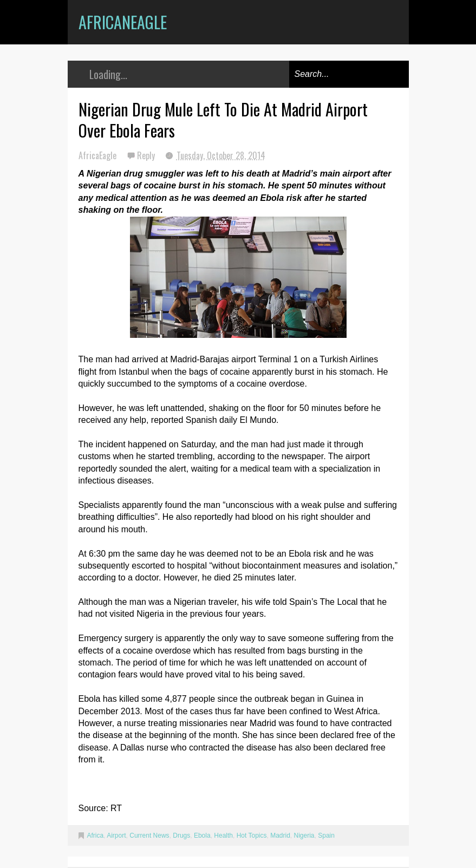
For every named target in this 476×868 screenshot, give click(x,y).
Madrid (280, 836)
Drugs (181, 836)
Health (223, 836)
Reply (147, 155)
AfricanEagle (123, 22)
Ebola (202, 836)
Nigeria (304, 836)
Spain (326, 836)
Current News (149, 836)
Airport (116, 836)
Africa (96, 836)
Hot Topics (252, 836)
